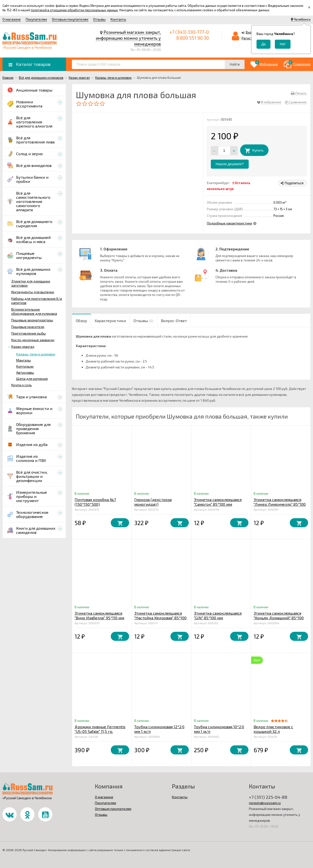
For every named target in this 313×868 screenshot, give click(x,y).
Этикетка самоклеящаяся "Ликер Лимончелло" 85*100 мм (280, 504)
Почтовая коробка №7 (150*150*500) (95, 502)
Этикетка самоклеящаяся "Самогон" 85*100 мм (218, 502)
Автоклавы (25, 372)
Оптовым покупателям (70, 19)
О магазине (12, 19)
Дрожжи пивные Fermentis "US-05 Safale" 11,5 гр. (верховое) (100, 731)
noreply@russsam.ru (265, 803)
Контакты (118, 19)
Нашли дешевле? (230, 164)
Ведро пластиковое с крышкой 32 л (273, 729)
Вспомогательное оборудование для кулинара (34, 311)
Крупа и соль (22, 385)
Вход (250, 32)
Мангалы (23, 360)
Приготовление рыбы (28, 333)
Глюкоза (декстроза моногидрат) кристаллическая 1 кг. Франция (155, 506)
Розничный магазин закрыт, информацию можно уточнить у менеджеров (128, 38)
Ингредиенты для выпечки (33, 292)
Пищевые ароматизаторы (32, 320)
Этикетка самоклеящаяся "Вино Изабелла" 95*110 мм (99, 615)
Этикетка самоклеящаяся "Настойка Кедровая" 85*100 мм (160, 618)
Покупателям (36, 19)
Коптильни (25, 366)
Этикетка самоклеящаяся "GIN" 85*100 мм (218, 615)
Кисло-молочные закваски (33, 340)
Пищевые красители (28, 327)
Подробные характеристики (229, 223)
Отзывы (99, 19)
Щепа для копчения (32, 379)
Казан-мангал (23, 346)
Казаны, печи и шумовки (36, 354)
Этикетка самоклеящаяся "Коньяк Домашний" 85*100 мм (279, 618)
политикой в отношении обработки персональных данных (74, 10)
